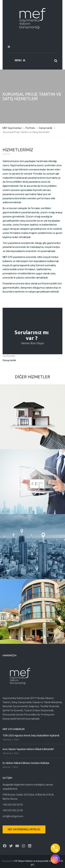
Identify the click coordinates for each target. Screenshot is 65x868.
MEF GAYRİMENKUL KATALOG (24, 829)
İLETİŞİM (32, 322)
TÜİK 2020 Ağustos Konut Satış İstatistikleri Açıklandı (31, 735)
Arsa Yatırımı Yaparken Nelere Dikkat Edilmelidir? (28, 749)
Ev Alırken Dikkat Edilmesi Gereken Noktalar (26, 763)
